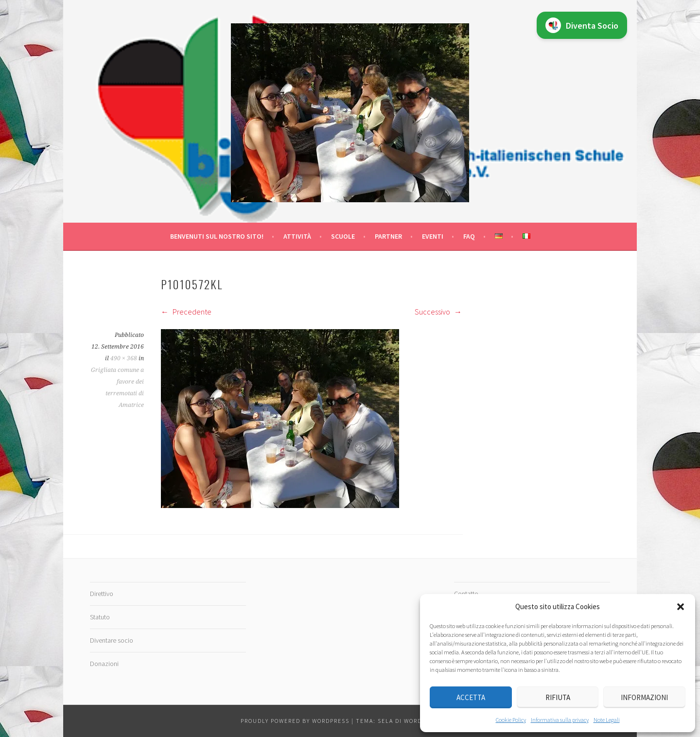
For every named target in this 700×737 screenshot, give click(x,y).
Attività (297, 236)
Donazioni (104, 664)
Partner (388, 236)
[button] (681, 607)
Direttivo (102, 594)
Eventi (433, 236)
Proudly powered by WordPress (295, 721)
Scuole (343, 236)
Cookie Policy (511, 720)
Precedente (186, 312)
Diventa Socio (582, 25)
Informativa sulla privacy (560, 720)
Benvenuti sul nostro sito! (217, 236)
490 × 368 (124, 358)
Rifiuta (558, 697)
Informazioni (644, 697)
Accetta (471, 697)
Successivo (438, 312)
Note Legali (607, 720)
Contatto (466, 594)
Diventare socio (112, 640)
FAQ (469, 236)
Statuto (100, 617)
